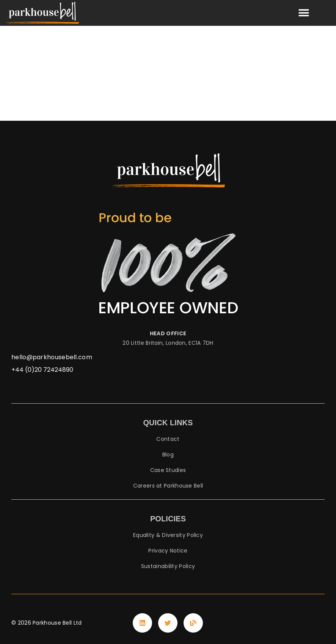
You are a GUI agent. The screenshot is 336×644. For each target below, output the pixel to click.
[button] (304, 13)
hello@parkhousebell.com (52, 357)
